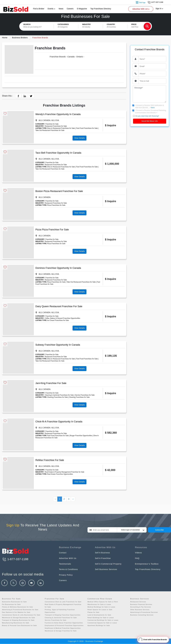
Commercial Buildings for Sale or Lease (103, 620)
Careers (70, 9)
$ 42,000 (110, 470)
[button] (66, 26)
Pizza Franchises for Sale (56, 205)
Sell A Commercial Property (109, 564)
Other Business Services (140, 610)
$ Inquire (111, 125)
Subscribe (160, 530)
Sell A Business (103, 553)
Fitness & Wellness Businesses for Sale (18, 607)
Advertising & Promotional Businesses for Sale (20, 610)
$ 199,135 (111, 356)
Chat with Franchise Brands (152, 640)
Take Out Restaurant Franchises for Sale (50, 130)
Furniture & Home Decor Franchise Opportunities (64, 623)
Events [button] (51, 9)
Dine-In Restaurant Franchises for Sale (61, 128)
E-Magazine (82, 9)
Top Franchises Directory (101, 9)
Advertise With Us (68, 558)
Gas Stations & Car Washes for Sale (16, 612)
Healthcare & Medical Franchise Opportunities (63, 628)
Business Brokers (20, 38)
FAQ (137, 558)
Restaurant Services (138, 602)
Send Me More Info (150, 121)
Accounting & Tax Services (141, 607)
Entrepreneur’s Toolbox (147, 564)
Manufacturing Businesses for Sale (16, 623)
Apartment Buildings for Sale (99, 625)
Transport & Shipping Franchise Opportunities (63, 615)
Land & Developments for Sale (99, 615)
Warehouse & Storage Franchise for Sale (61, 631)
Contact (63, 553)
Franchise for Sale (52, 124)
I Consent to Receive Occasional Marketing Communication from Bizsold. (151, 112)
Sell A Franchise (103, 558)
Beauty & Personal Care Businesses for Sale (19, 625)
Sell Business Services (107, 569)
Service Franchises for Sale (85, 395)
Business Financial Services (141, 604)
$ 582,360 (111, 433)
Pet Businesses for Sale (11, 604)
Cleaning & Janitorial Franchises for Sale (59, 395)
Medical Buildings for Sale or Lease (101, 607)
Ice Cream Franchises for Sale (58, 320)
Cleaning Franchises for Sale (57, 397)
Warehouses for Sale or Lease (99, 604)
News (61, 9)
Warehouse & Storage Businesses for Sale (19, 618)
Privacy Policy (66, 575)
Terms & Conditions (69, 569)
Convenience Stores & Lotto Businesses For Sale (21, 615)
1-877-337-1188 (15, 559)
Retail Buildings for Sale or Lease (101, 618)
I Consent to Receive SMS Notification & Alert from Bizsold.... (150, 106)
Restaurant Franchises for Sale (56, 126)
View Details (80, 138)
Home (5, 38)
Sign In (159, 9)
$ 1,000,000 (112, 164)
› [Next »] (73, 499)
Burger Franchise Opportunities (81, 436)
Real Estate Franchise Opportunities (60, 474)
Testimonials (65, 564)
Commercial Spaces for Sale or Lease (102, 623)
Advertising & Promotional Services (144, 612)
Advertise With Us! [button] (141, 9)
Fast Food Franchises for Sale (87, 128)
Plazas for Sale (93, 612)
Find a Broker (39, 9)
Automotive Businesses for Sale (14, 602)
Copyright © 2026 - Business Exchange (85, 641)
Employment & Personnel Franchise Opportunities (64, 625)
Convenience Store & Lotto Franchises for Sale (63, 602)
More (153, 108)
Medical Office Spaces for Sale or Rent (103, 602)
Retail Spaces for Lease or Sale (100, 610)
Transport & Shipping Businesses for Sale (18, 620)
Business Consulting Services (142, 615)
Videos (139, 553)
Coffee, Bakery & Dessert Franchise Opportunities (62, 318)
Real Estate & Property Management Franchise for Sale (64, 472)
